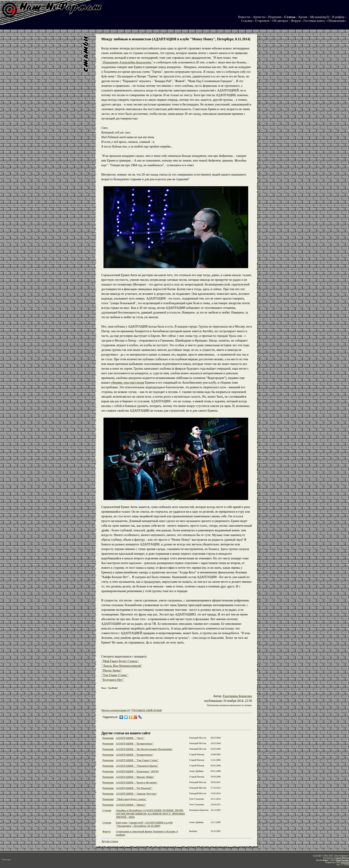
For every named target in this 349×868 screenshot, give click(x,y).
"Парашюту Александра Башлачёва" (127, 62)
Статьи (290, 17)
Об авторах (280, 21)
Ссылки (247, 21)
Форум (296, 21)
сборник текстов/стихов (128, 383)
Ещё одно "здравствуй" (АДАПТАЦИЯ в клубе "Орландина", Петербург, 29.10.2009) (144, 824)
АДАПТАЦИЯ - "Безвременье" (135, 744)
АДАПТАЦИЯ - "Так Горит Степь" (137, 760)
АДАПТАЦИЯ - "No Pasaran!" (134, 788)
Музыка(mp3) (320, 17)
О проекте (262, 21)
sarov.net (345, 862)
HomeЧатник (342, 860)
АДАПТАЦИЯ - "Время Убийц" (135, 777)
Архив (303, 17)
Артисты (259, 17)
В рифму (338, 17)
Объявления (336, 21)
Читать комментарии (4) (116, 710)
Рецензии (275, 17)
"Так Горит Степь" (115, 675)
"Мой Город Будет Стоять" (120, 661)
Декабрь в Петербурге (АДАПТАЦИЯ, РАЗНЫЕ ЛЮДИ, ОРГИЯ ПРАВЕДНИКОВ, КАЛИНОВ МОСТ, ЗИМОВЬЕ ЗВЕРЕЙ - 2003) (150, 814)
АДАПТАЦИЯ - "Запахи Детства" (136, 794)
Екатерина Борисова (237, 696)
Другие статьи (110, 841)
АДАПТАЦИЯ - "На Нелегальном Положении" (144, 749)
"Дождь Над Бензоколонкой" (122, 666)
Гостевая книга (314, 21)
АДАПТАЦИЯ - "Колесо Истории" (137, 783)
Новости (244, 17)
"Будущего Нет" (113, 680)
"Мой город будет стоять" (131, 799)
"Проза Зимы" (112, 671)
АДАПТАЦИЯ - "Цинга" (131, 805)
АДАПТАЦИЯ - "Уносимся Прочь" (137, 766)
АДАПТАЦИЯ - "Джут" (130, 738)
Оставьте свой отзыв (147, 710)
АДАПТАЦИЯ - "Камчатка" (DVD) (137, 771)
